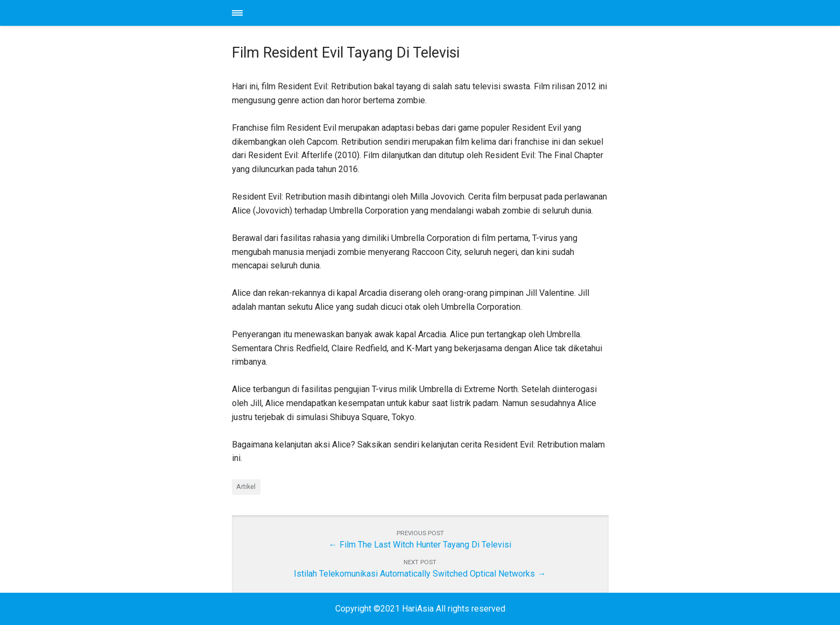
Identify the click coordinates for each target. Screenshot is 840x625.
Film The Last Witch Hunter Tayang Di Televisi (425, 545)
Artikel (246, 487)
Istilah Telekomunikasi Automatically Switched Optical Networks (414, 574)
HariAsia (420, 13)
